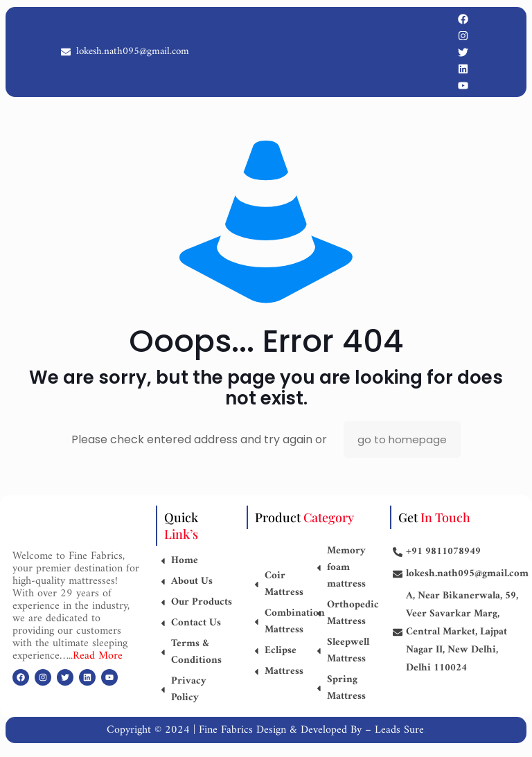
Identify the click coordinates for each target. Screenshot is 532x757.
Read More (98, 656)
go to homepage (402, 439)
